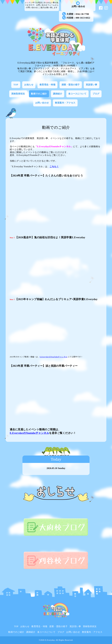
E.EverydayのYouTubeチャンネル (54, 357)
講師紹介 (58, 94)
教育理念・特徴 (48, 85)
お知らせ (29, 85)
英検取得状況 (18, 94)
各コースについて (77, 94)
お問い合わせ (78, 4)
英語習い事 (92, 85)
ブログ (96, 94)
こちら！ (54, 166)
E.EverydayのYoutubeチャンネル (29, 433)
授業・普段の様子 (71, 85)
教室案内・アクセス (65, 103)
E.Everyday (50, 640)
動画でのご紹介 (39, 94)
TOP (16, 85)
